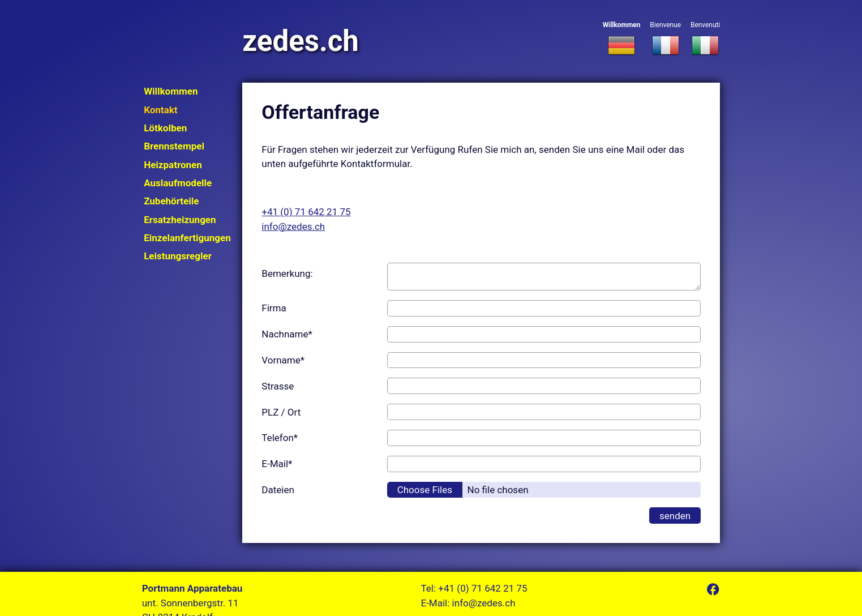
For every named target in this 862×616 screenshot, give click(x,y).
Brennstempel (174, 146)
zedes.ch (301, 41)
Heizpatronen (173, 165)
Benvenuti (705, 40)
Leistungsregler (178, 256)
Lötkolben (165, 128)
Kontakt (160, 110)
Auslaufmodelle (178, 183)
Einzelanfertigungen (187, 238)
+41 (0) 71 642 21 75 (306, 212)
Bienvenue (665, 40)
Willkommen (622, 40)
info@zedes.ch (293, 226)
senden (675, 516)
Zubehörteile (171, 201)
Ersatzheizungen (180, 220)
